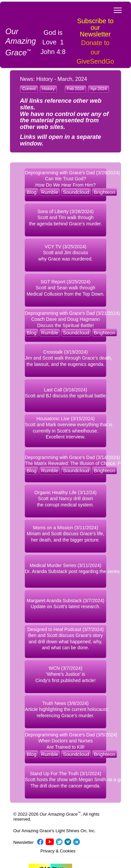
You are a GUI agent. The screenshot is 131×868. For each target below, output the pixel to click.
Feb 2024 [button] (76, 89)
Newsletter (23, 842)
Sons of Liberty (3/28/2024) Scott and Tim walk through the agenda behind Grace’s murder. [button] (65, 218)
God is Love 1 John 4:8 (53, 42)
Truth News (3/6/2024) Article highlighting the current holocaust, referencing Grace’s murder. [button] (66, 709)
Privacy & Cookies (58, 851)
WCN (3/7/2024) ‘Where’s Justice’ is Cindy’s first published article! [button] (65, 674)
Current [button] (29, 89)
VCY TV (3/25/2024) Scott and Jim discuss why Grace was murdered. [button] (65, 253)
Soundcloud (76, 192)
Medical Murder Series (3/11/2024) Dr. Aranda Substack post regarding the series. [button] (66, 569)
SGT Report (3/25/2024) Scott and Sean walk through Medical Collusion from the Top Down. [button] (66, 288)
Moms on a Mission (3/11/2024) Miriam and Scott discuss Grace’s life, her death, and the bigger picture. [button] (65, 534)
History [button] (48, 89)
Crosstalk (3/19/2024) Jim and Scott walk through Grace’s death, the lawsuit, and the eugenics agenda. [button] (66, 358)
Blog (32, 192)
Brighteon (104, 192)
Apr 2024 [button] (99, 89)
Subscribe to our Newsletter (95, 28)
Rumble (50, 192)
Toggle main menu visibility (118, 8)
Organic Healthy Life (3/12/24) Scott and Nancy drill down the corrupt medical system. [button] (66, 499)
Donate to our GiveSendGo (95, 52)
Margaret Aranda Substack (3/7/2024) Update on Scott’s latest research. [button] (65, 604)
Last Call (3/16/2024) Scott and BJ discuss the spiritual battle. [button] (66, 393)
